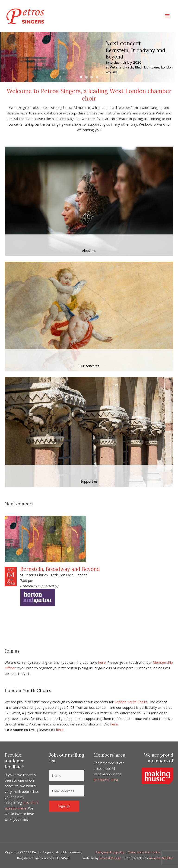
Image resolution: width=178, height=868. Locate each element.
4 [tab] (97, 77)
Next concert (123, 43)
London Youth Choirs (131, 702)
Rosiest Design (110, 858)
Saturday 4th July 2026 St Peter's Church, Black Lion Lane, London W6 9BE (139, 67)
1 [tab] (81, 77)
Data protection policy (144, 852)
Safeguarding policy (110, 852)
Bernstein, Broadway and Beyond (136, 53)
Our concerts (89, 366)
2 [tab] (86, 77)
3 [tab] (92, 77)
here (102, 662)
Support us (89, 481)
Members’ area (106, 780)
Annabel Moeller (161, 858)
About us (89, 250)
